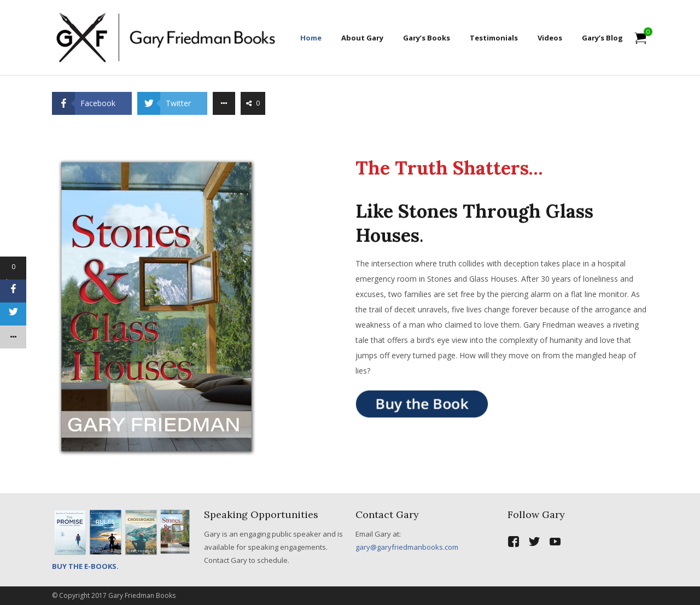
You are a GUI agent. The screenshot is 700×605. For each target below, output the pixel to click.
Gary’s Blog (602, 38)
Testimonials (494, 38)
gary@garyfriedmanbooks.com (407, 547)
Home (311, 38)
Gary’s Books (427, 38)
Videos (550, 38)
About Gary (362, 38)
